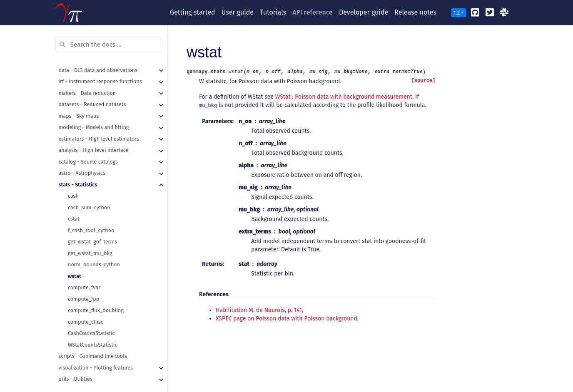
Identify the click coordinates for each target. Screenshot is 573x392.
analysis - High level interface (94, 139)
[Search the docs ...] (108, 33)
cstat (74, 207)
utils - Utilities (76, 368)
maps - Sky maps (79, 105)
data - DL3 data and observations (98, 59)
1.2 (457, 13)
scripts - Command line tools (93, 345)
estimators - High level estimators (99, 128)
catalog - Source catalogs (88, 150)
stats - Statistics (78, 173)
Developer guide (364, 12)
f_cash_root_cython (91, 219)
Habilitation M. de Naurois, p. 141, (259, 310)
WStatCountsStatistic (93, 334)
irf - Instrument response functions (100, 70)
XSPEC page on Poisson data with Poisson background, (287, 319)
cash (73, 185)
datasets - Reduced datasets (92, 93)
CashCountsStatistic (91, 322)
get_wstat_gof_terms (92, 230)
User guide (238, 12)
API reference (313, 12)
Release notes (415, 12)
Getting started (193, 12)
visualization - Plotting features (96, 356)
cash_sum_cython (89, 196)
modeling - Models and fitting (94, 116)
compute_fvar (84, 276)
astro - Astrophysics (82, 162)
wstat (75, 265)
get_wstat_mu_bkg (90, 242)
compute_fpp (83, 288)
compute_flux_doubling (96, 299)
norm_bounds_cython (94, 253)
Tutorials (273, 12)
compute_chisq (86, 311)
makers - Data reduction (87, 82)
